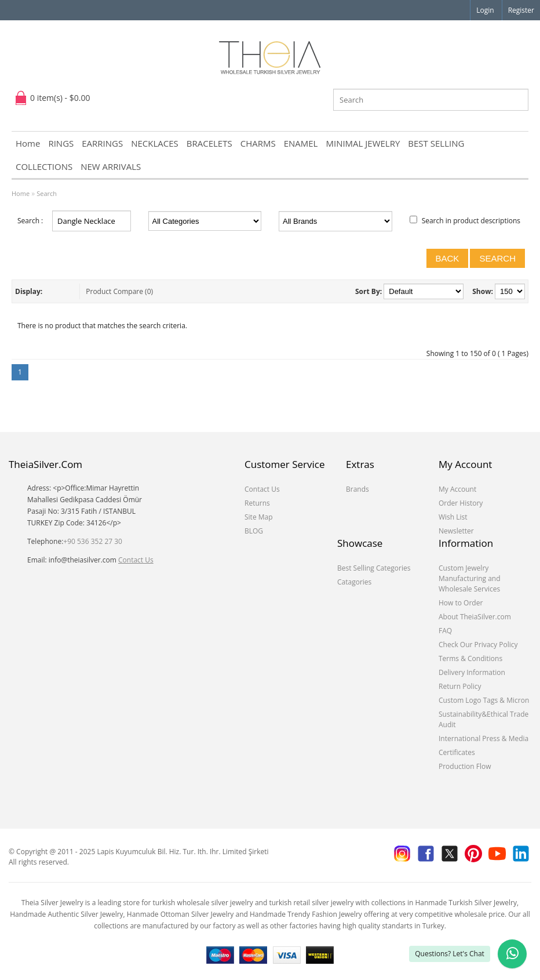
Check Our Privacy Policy (478, 645)
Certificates (457, 752)
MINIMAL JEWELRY (363, 143)
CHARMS (258, 143)
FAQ (445, 631)
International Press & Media (484, 738)
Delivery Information (472, 672)
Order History (461, 503)
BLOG (254, 531)
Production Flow (465, 766)
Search (47, 193)
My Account (457, 489)
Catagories (354, 582)
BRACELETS (209, 143)
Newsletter (456, 531)
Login (485, 10)
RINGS (61, 143)
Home (28, 143)
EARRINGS (102, 143)
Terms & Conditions (470, 658)
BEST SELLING (436, 143)
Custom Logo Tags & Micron (484, 700)
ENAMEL (301, 143)
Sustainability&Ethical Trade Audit (484, 719)
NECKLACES (155, 143)
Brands (357, 489)
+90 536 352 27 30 (93, 541)
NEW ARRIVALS (111, 166)
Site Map (259, 517)
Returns (257, 503)
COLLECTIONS (44, 166)
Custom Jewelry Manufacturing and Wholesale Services (470, 578)
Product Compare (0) (119, 291)
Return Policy (460, 686)
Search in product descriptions (471, 221)
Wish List (453, 517)
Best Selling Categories (374, 568)
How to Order (461, 603)
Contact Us (136, 560)
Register (521, 10)
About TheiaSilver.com (475, 617)
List (53, 291)
